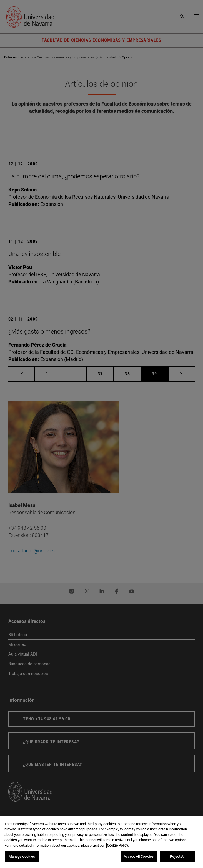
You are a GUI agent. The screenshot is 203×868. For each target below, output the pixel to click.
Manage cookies (22, 857)
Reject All (177, 857)
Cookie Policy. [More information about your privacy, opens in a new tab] (118, 845)
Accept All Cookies (139, 857)
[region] (101, 842)
